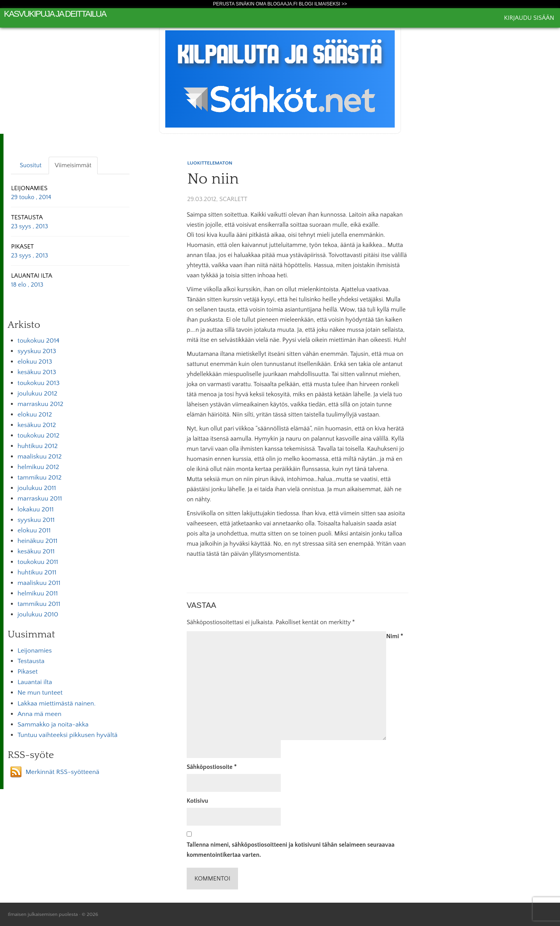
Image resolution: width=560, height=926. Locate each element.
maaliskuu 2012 (40, 457)
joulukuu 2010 (38, 614)
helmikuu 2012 (38, 467)
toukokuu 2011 (38, 562)
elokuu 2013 (35, 362)
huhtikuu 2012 (38, 446)
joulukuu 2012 (37, 394)
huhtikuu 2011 (37, 572)
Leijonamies (35, 651)
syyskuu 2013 (37, 351)
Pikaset (28, 672)
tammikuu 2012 (39, 478)
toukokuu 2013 (38, 383)
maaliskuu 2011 (39, 583)
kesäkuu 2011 (36, 551)
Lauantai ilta (35, 682)
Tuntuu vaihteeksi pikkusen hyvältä (67, 735)
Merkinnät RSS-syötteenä (63, 772)
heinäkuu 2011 (38, 541)
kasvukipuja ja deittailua (55, 14)
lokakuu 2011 (36, 509)
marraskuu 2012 (40, 404)
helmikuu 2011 (38, 593)
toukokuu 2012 (38, 436)
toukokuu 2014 (38, 341)
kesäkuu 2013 (37, 372)
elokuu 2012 (35, 415)
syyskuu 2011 (36, 520)
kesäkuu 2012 (37, 425)
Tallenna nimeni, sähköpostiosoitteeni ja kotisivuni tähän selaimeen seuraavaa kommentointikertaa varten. (291, 850)
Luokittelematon (210, 163)
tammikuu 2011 (39, 604)
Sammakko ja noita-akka (53, 725)
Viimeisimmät (73, 165)
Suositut (31, 165)
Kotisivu (197, 801)
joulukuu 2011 (37, 488)
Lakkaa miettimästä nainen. (57, 704)
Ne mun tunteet (40, 693)
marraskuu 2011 (40, 499)
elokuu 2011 (34, 530)
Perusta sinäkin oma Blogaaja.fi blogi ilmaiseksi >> (280, 4)
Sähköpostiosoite (212, 767)
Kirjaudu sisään (529, 18)
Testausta (31, 661)
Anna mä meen (39, 714)
